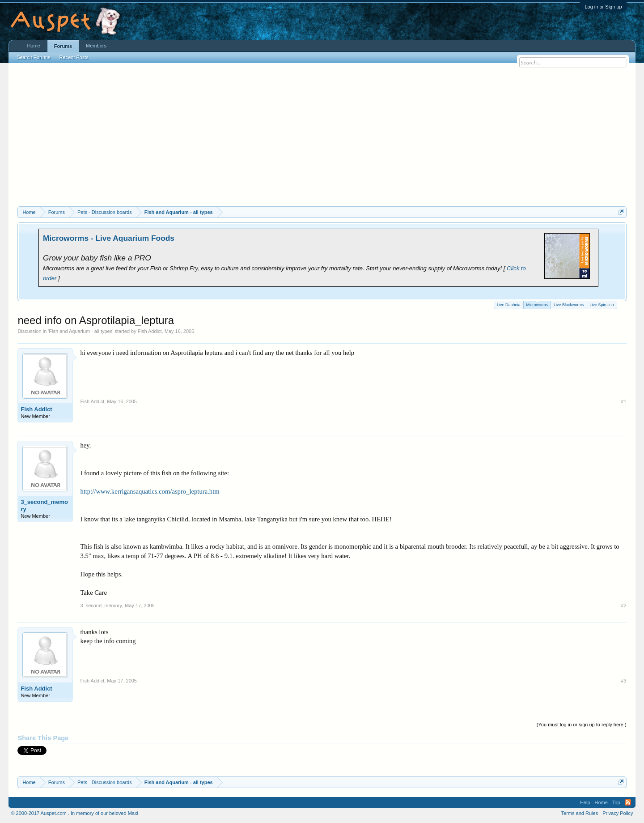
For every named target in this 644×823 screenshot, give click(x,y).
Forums (63, 46)
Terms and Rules (580, 813)
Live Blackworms (569, 305)
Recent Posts (74, 57)
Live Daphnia (509, 305)
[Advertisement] (322, 139)
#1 (623, 401)
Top (616, 802)
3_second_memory (44, 505)
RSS (628, 802)
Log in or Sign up (603, 7)
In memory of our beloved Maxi (104, 813)
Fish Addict (150, 331)
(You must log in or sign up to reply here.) (582, 725)
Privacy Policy (618, 813)
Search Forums (33, 57)
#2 (623, 606)
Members (96, 46)
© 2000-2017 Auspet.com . (40, 813)
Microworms (537, 304)
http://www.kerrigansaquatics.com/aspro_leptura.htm (150, 491)
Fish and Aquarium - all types (80, 331)
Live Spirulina (602, 305)
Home (33, 46)
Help (585, 802)
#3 (623, 681)
